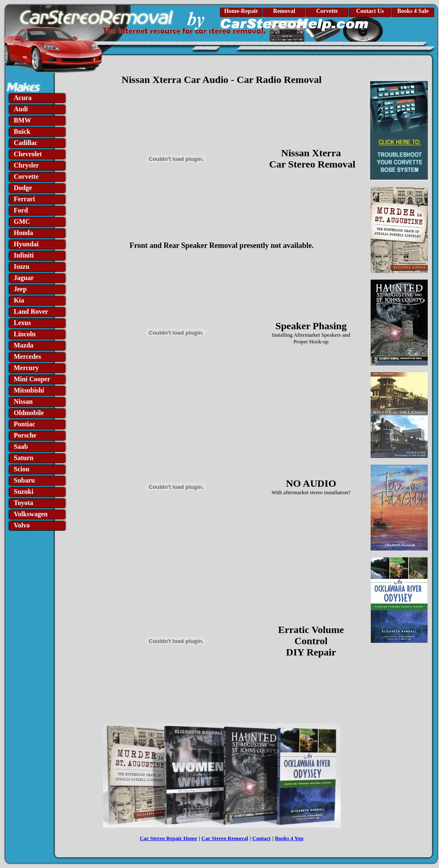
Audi (21, 109)
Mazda (24, 345)
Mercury (26, 368)
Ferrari (24, 199)
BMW (23, 120)
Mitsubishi (29, 390)
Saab (21, 447)
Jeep (20, 289)
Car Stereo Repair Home (168, 838)
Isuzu (21, 266)
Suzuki (24, 492)
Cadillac (26, 143)
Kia (19, 300)
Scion (21, 469)
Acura (23, 98)
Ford (21, 210)
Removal (284, 11)
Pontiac (25, 424)
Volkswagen (31, 514)
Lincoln (25, 334)
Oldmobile (29, 413)
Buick (22, 131)
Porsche (25, 435)
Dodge (23, 188)
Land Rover (31, 311)
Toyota (24, 503)
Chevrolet (28, 154)
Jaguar (24, 278)
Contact (261, 838)
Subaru (24, 480)
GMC (22, 221)
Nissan (23, 401)
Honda (23, 233)
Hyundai (26, 244)
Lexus (22, 323)
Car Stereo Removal (225, 838)
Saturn (24, 458)
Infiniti (24, 255)
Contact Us (370, 11)
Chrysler (26, 165)
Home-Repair (241, 11)
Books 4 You (289, 838)
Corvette (327, 11)
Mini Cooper (32, 379)
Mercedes (27, 356)
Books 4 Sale (413, 11)
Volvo (22, 525)
